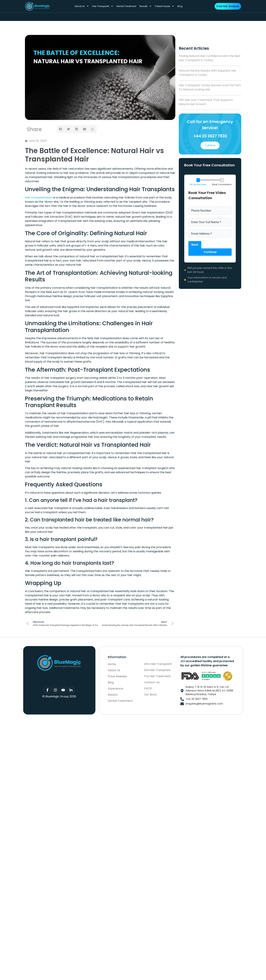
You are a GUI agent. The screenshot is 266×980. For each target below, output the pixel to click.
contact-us (152, 682)
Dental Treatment (126, 6)
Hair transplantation (39, 198)
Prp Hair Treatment (158, 676)
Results (146, 6)
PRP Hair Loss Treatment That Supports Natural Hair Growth (206, 102)
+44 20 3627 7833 (210, 136)
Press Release (117, 676)
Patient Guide (164, 6)
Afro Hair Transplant (158, 664)
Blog (180, 6)
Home (112, 664)
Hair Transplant (103, 6)
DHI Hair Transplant (157, 670)
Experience (115, 689)
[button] (61, 129)
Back (195, 245)
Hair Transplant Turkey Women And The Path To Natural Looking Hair (210, 87)
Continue (210, 252)
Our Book (150, 695)
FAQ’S (148, 688)
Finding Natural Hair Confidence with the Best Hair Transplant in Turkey (210, 58)
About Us (82, 6)
